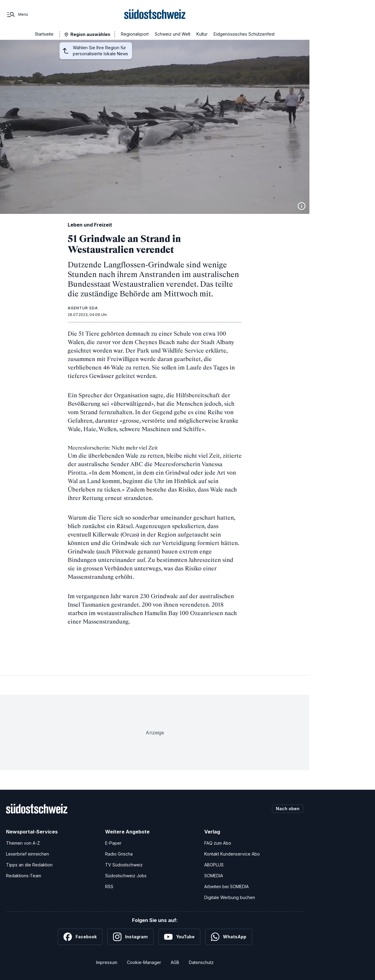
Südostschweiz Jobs (126, 876)
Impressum (107, 962)
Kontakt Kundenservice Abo (232, 854)
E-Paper (113, 843)
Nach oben (288, 809)
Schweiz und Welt (173, 34)
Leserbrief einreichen (27, 854)
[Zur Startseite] (155, 15)
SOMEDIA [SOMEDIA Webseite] (214, 876)
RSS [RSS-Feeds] (109, 887)
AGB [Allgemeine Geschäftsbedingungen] (175, 962)
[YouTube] (179, 937)
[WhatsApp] (229, 937)
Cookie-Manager (144, 962)
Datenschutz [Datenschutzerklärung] (201, 962)
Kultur (202, 34)
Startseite (44, 34)
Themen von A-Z (23, 843)
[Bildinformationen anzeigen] (302, 206)
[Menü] (17, 15)
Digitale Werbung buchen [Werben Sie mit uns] (230, 897)
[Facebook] (80, 937)
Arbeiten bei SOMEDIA (226, 887)
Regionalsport (135, 34)
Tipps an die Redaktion (29, 865)
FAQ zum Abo (218, 843)
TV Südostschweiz (124, 865)
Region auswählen (90, 34)
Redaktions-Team (24, 876)
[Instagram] (130, 937)
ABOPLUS (214, 865)
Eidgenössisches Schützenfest (244, 34)
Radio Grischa (119, 854)
